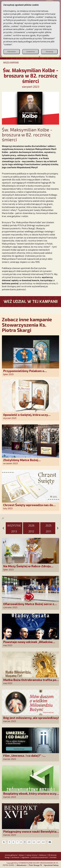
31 (50, 842)
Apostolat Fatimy (51, 865)
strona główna (11, 855)
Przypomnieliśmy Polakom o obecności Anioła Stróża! (24, 373)
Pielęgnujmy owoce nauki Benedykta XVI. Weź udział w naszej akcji (30, 833)
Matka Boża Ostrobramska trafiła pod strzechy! (31, 682)
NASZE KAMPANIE (11, 62)
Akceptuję (49, 52)
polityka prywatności (40, 857)
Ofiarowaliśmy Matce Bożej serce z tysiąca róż (29, 606)
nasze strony (32, 855)
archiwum (15, 857)
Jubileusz (43, 855)
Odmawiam (12, 52)
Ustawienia (30, 52)
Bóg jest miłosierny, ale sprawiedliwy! (31, 718)
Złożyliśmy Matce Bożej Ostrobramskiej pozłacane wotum (28, 462)
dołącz (22, 855)
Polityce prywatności (16, 20)
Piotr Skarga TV (35, 865)
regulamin (25, 857)
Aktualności (22, 865)
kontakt (53, 857)
